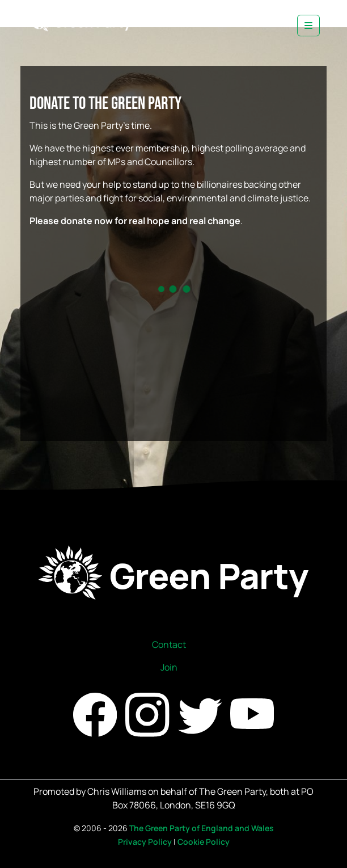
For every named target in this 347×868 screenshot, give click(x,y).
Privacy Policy (145, 842)
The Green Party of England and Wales (202, 828)
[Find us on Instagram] (148, 714)
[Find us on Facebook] (96, 714)
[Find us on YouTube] (252, 714)
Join (169, 667)
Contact (169, 644)
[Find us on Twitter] (201, 714)
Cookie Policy (204, 842)
